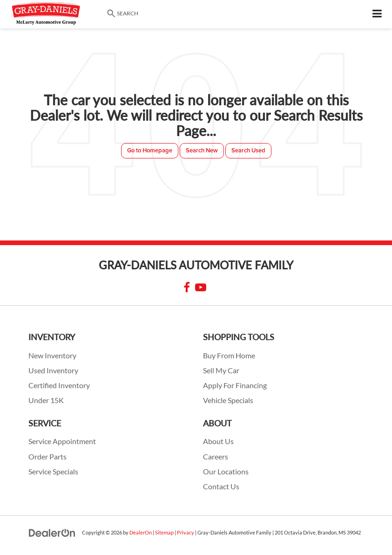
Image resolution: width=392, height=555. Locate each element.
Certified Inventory (59, 385)
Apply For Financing (235, 385)
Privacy (186, 532)
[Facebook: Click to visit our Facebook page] (187, 288)
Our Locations (226, 472)
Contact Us (221, 486)
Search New (202, 150)
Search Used (248, 150)
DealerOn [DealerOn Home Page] (141, 532)
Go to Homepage (150, 150)
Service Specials (53, 472)
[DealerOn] (52, 532)
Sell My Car (221, 370)
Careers (216, 457)
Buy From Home (229, 356)
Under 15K (46, 400)
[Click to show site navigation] (377, 14)
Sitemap (164, 532)
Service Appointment (62, 441)
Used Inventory (53, 370)
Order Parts (47, 457)
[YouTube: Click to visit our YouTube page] (201, 288)
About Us (218, 441)
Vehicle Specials (228, 400)
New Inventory (52, 356)
